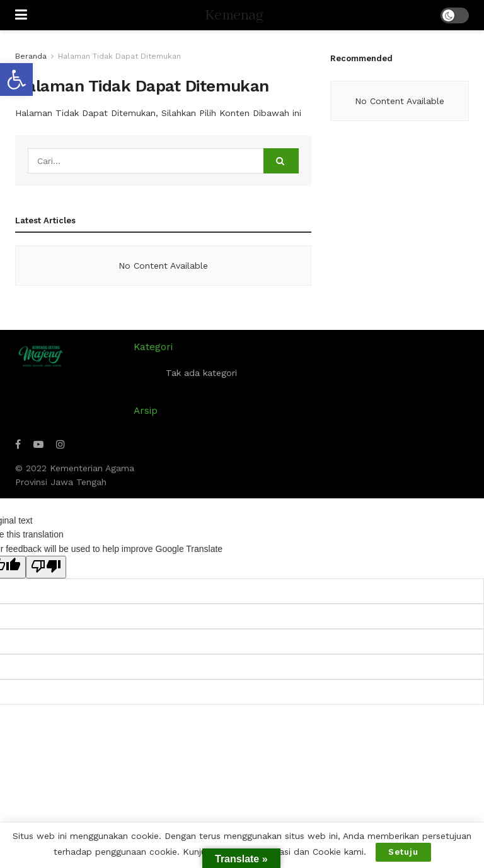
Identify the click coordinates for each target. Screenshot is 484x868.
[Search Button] (281, 161)
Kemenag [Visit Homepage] (234, 15)
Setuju (403, 852)
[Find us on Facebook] (18, 444)
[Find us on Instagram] (60, 444)
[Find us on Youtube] (38, 444)
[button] (16, 79)
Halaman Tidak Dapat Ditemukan (119, 56)
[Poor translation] (46, 567)
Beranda (31, 56)
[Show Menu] (21, 15)
